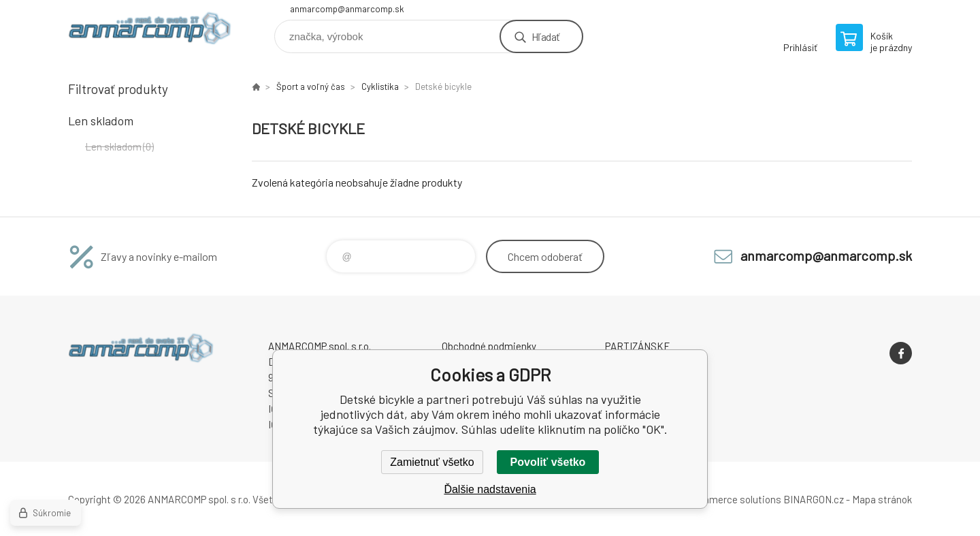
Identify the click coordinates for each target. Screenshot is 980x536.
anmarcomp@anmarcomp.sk (347, 9)
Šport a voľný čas (311, 86)
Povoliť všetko (548, 462)
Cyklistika (380, 86)
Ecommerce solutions (732, 499)
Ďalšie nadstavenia (490, 489)
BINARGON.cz (814, 499)
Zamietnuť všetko (432, 462)
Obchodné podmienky (489, 346)
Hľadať (545, 36)
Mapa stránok (882, 499)
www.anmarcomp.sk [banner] (150, 32)
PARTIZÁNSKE (638, 346)
